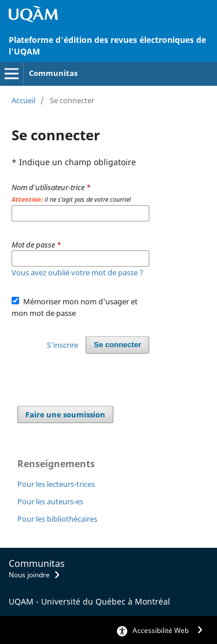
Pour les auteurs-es (50, 501)
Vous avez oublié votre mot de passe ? (78, 272)
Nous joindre (29, 575)
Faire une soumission (65, 414)
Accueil (23, 100)
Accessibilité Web (161, 630)
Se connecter (117, 345)
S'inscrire (62, 345)
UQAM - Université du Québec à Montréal (89, 601)
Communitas (53, 73)
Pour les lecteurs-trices (56, 484)
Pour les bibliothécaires (57, 519)
